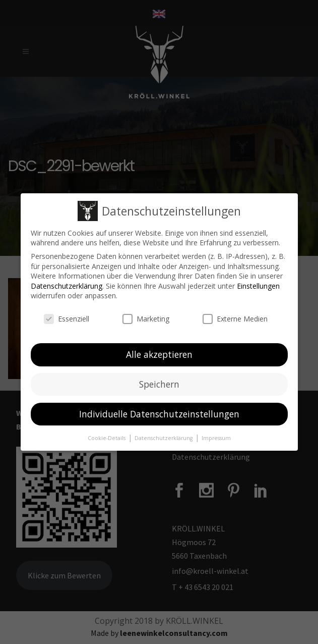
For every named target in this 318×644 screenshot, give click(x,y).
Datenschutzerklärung (67, 286)
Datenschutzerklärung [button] (164, 438)
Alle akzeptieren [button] (159, 354)
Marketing (146, 319)
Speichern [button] (159, 384)
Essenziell (67, 319)
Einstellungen (258, 286)
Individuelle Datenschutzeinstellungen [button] (159, 414)
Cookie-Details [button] (107, 438)
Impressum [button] (216, 438)
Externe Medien (235, 319)
